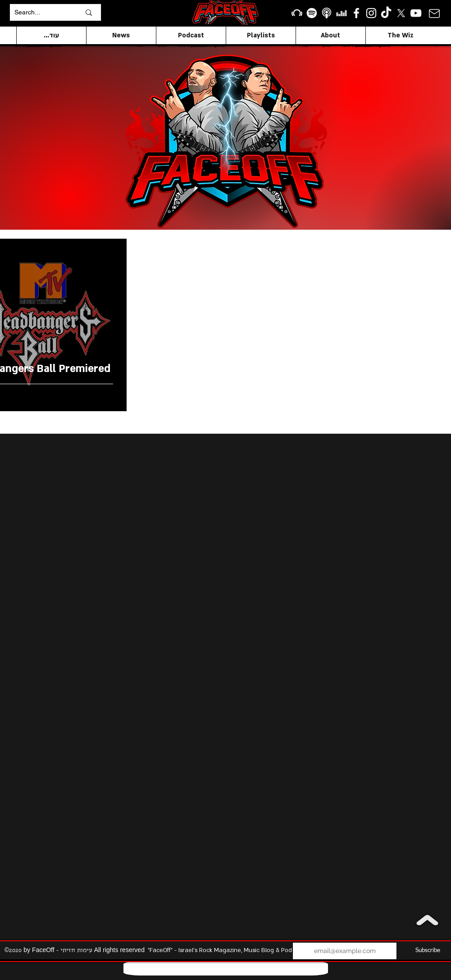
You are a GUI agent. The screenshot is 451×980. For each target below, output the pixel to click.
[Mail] (435, 13)
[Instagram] (371, 13)
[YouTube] (416, 13)
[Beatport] (297, 13)
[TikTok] (386, 13)
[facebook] (356, 13)
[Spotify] (312, 13)
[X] (401, 13)
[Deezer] (342, 13)
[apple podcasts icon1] (327, 13)
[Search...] (41, 12)
